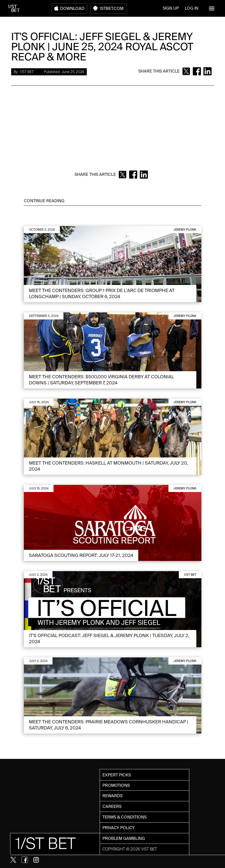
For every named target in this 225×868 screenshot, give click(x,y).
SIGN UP (171, 8)
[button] (212, 8)
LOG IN (192, 8)
